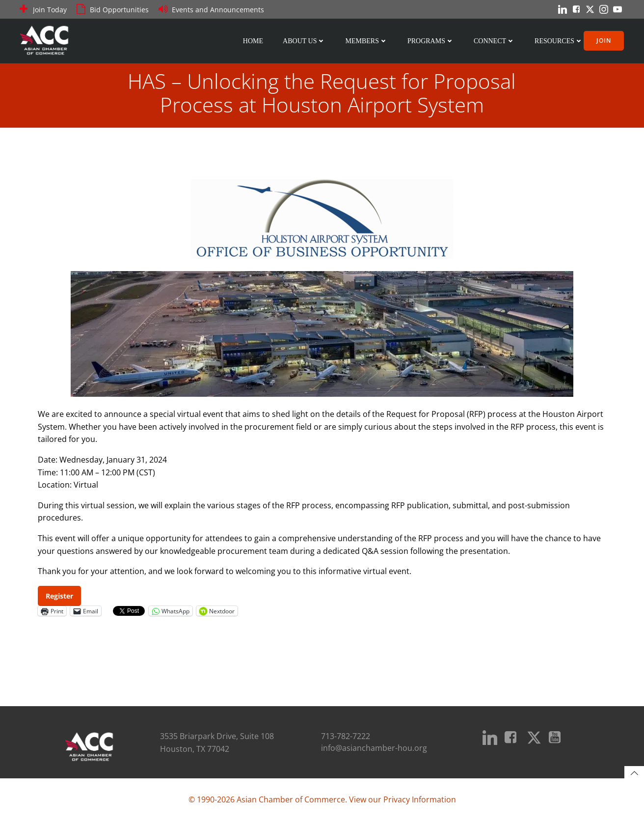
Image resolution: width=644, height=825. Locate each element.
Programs (432, 41)
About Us (305, 41)
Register (60, 597)
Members (367, 41)
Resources (560, 41)
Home (254, 41)
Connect (495, 41)
